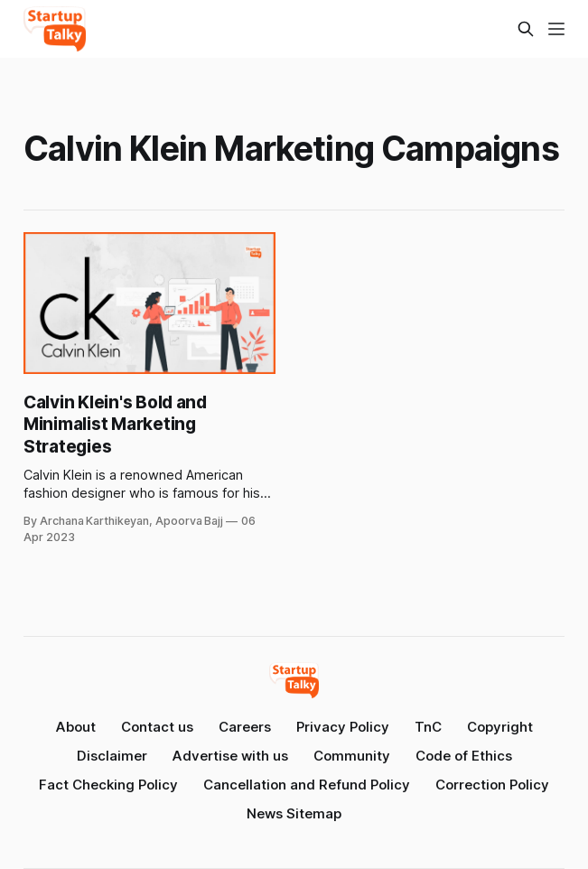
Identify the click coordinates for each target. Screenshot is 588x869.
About (76, 727)
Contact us (157, 727)
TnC (428, 727)
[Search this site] (526, 29)
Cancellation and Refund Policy (307, 785)
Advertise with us (230, 756)
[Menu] (556, 29)
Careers (245, 727)
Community (352, 756)
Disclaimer (112, 756)
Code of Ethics (464, 756)
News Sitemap (294, 813)
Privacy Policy (343, 727)
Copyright (500, 727)
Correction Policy (492, 785)
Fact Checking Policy (108, 785)
